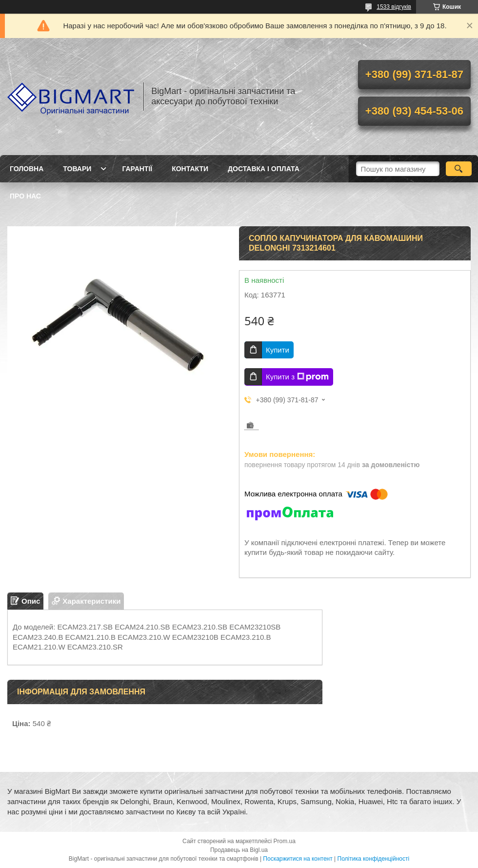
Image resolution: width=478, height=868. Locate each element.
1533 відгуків (394, 7)
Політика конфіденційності (374, 859)
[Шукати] (459, 169)
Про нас (25, 196)
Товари (77, 169)
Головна (27, 169)
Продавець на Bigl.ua (239, 850)
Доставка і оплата (264, 169)
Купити (278, 350)
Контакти (190, 169)
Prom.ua (285, 841)
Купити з (297, 377)
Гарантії (137, 169)
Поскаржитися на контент (298, 859)
